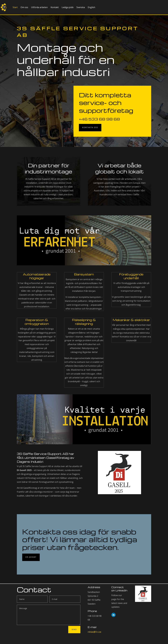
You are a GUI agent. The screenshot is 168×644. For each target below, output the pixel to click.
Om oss (24, 7)
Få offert (31, 557)
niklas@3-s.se (94, 632)
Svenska (81, 7)
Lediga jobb (68, 7)
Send (74, 629)
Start (15, 7)
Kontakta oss (90, 127)
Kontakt (55, 7)
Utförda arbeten (39, 7)
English (91, 7)
